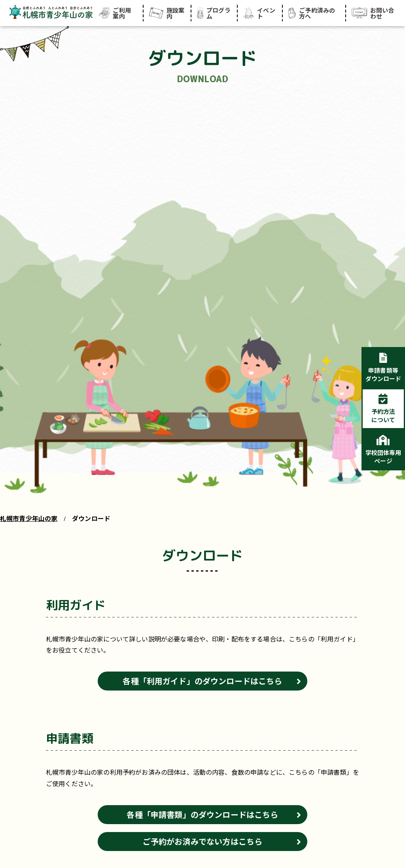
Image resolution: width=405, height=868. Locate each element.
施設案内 (167, 13)
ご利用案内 (115, 13)
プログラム (214, 13)
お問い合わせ (373, 13)
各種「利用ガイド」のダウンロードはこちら (202, 681)
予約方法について (383, 415)
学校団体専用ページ (383, 457)
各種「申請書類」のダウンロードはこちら (202, 814)
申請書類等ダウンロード (383, 374)
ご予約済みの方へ (312, 13)
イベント (259, 13)
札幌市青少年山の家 (29, 518)
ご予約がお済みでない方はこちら (202, 841)
